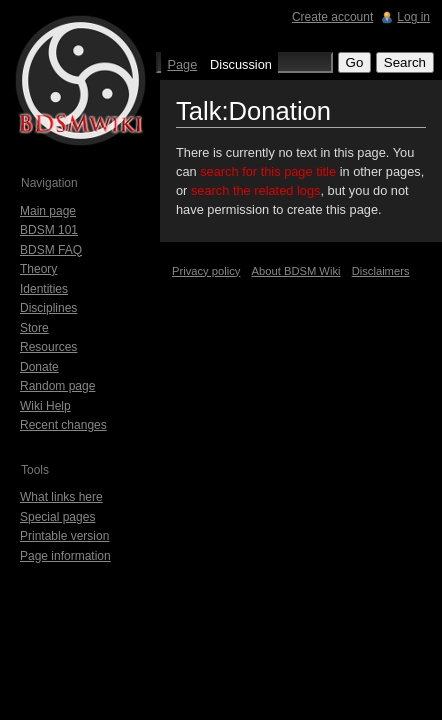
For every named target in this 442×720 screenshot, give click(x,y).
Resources (48, 347)
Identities (44, 289)
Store (34, 328)
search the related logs (255, 190)
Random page (57, 386)
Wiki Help (45, 406)
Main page (48, 211)
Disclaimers (381, 271)
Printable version (64, 536)
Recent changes (63, 425)
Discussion (241, 64)
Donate (39, 367)
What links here (61, 497)
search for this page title (268, 171)
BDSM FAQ (51, 250)
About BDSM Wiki (296, 271)
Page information (65, 556)
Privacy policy (206, 271)
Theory (38, 269)
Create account (332, 17)
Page (182, 64)
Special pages (57, 517)
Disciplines (48, 308)
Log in (413, 17)
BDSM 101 (49, 230)
